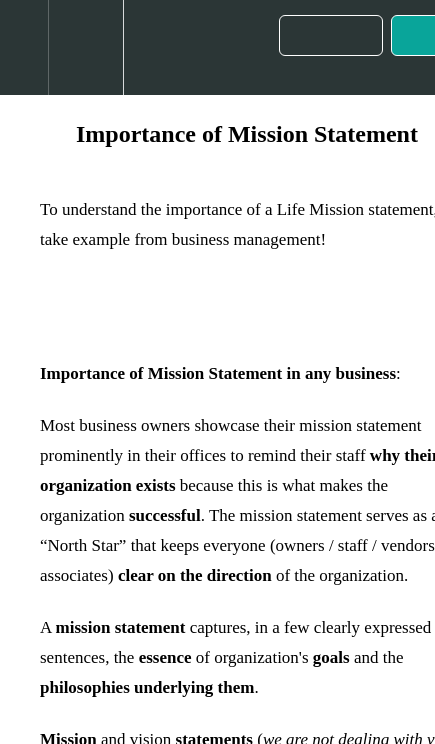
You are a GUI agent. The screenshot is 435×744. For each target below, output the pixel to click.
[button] (24, 47)
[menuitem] (85, 47)
